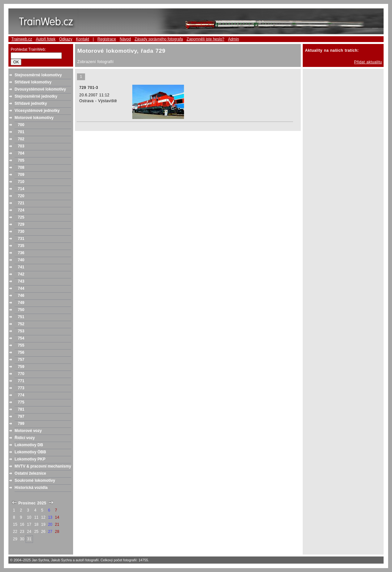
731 (21, 239)
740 (21, 260)
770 (21, 374)
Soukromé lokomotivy (35, 480)
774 (21, 395)
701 (21, 132)
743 (21, 281)
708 (21, 167)
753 (21, 331)
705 (21, 160)
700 (21, 125)
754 (21, 338)
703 (21, 146)
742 (21, 274)
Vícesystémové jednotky (37, 111)
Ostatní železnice (30, 473)
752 (21, 324)
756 (21, 352)
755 (21, 345)
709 (21, 175)
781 (21, 409)
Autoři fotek (46, 39)
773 (21, 388)
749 (21, 303)
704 (21, 153)
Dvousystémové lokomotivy (40, 89)
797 (21, 416)
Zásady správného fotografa (159, 39)
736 (21, 253)
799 (21, 424)
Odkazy (66, 39)
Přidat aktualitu (368, 62)
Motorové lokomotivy (34, 118)
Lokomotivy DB (29, 445)
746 (21, 296)
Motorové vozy (28, 431)
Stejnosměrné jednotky (36, 96)
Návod (125, 39)
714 (21, 189)
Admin (234, 39)
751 (21, 317)
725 (21, 217)
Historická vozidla (31, 488)
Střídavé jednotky (31, 103)
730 (21, 232)
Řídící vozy (25, 438)
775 (21, 402)
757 (21, 360)
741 (21, 267)
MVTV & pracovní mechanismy (43, 466)
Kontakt (83, 39)
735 (21, 246)
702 (21, 139)
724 (21, 210)
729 (21, 224)
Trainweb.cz (22, 39)
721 (21, 203)
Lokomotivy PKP (30, 459)
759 (21, 367)
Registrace (107, 39)
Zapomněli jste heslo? (206, 39)
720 (21, 196)
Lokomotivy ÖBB (30, 452)
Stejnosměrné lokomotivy (38, 75)
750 (21, 310)
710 (21, 182)
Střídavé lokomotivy (33, 82)
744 (21, 288)
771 (21, 381)
